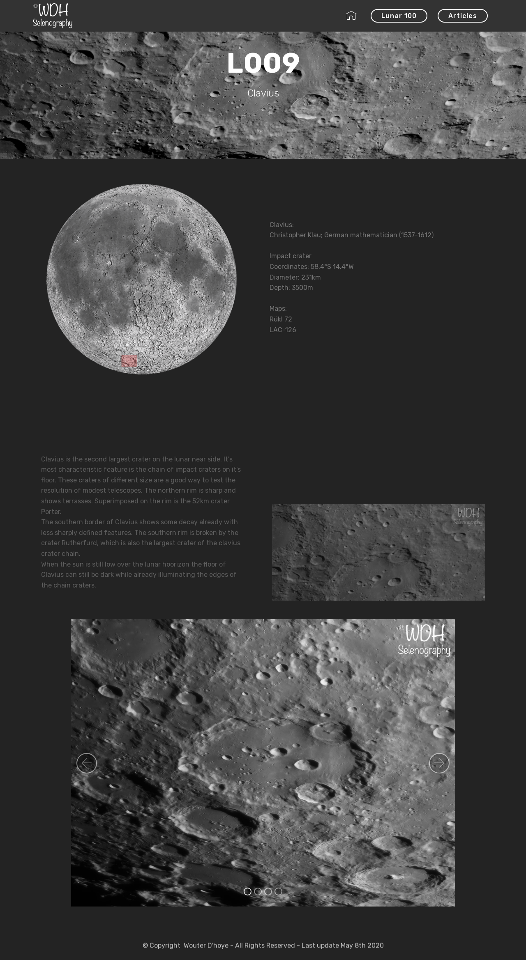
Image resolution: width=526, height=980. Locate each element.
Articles (463, 16)
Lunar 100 (399, 16)
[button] (87, 763)
